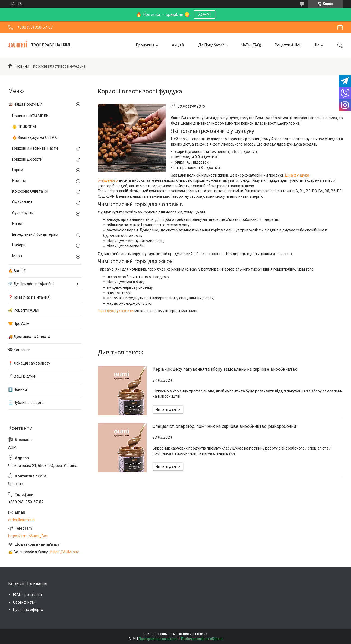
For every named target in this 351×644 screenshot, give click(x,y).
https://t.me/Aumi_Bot (28, 536)
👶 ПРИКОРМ (24, 127)
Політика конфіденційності (202, 639)
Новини (22, 66)
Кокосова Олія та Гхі (30, 191)
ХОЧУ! (205, 15)
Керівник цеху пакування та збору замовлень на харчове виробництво (225, 369)
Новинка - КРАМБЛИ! (31, 116)
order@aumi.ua (21, 520)
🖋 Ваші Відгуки (22, 376)
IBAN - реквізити (27, 595)
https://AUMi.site (65, 552)
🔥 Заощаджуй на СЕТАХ (35, 137)
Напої (17, 224)
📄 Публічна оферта (26, 403)
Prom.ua (201, 634)
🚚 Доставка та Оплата (29, 337)
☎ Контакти (19, 350)
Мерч (17, 256)
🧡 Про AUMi (19, 323)
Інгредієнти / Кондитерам (35, 234)
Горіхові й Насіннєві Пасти (35, 148)
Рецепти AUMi (287, 45)
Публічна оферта (28, 610)
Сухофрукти (23, 213)
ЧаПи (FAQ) (251, 45)
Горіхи (18, 170)
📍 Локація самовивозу (29, 363)
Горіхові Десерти (27, 159)
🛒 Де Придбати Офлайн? (31, 284)
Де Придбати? (211, 45)
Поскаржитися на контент (159, 639)
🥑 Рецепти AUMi (24, 310)
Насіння (19, 181)
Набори (19, 245)
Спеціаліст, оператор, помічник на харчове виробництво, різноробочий (224, 426)
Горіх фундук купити (116, 311)
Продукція (145, 45)
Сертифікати (24, 602)
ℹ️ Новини (18, 389)
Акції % (178, 45)
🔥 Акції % (17, 271)
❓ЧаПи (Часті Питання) (29, 297)
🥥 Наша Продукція (25, 104)
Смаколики (22, 202)
